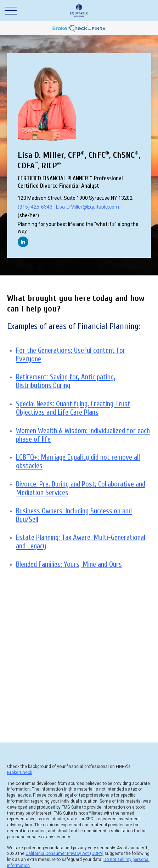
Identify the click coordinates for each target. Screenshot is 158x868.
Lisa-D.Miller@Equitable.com (88, 207)
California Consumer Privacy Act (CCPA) (64, 854)
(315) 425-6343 (35, 207)
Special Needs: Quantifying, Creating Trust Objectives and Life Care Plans (73, 408)
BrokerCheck (20, 773)
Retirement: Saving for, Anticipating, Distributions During (66, 381)
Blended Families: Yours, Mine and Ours (69, 564)
